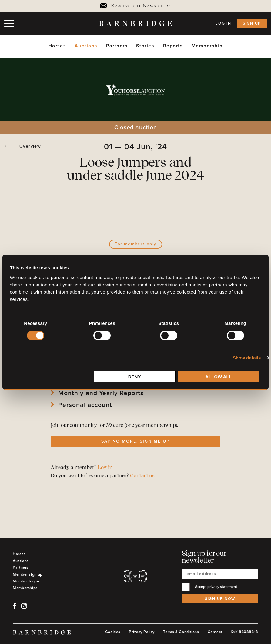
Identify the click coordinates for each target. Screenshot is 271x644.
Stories (145, 46)
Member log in (26, 581)
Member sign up (28, 574)
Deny (135, 377)
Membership (207, 46)
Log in (223, 23)
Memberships (25, 588)
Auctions (86, 46)
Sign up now (220, 599)
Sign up (252, 23)
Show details (247, 358)
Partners (117, 46)
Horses (57, 46)
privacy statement (222, 587)
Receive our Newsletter (135, 6)
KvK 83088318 (244, 632)
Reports (173, 46)
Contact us (142, 476)
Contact (215, 632)
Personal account (85, 405)
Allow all (219, 377)
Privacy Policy (142, 632)
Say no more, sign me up (135, 441)
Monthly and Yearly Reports (101, 393)
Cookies (113, 632)
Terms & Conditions (181, 632)
